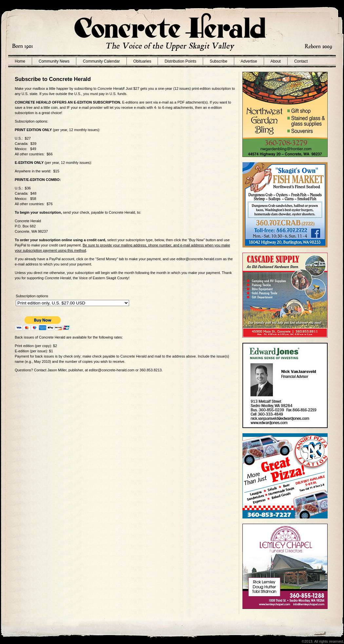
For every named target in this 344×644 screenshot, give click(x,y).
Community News (54, 61)
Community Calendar (101, 61)
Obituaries (142, 61)
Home (20, 61)
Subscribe (218, 61)
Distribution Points (180, 61)
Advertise (249, 61)
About (276, 61)
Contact (301, 61)
